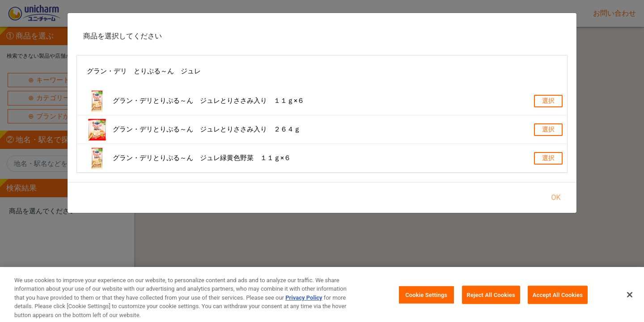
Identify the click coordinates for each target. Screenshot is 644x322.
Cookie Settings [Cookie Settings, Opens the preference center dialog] (426, 299)
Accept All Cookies (558, 299)
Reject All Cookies (491, 299)
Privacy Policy (304, 302)
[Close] (630, 299)
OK (556, 197)
